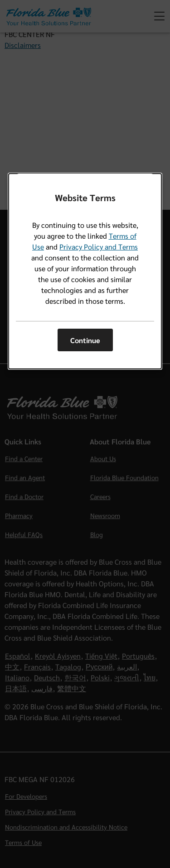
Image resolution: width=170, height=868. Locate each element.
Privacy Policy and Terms (99, 247)
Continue (85, 340)
